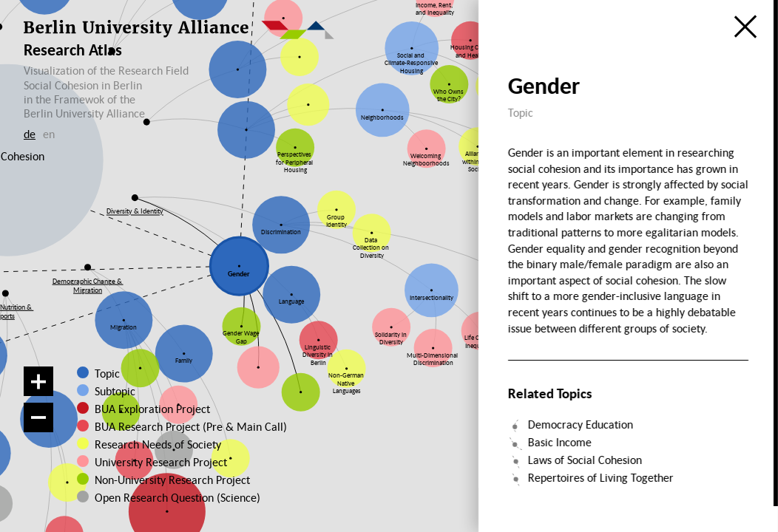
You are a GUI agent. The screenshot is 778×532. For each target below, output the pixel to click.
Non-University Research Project (169, 480)
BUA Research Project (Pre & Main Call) (191, 426)
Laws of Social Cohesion (585, 460)
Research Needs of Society (158, 444)
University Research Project (160, 462)
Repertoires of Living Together (601, 477)
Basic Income (560, 442)
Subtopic (115, 391)
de (30, 134)
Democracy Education (581, 424)
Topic (107, 373)
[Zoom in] (38, 381)
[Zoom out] (38, 417)
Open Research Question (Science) (169, 497)
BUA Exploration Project (152, 409)
